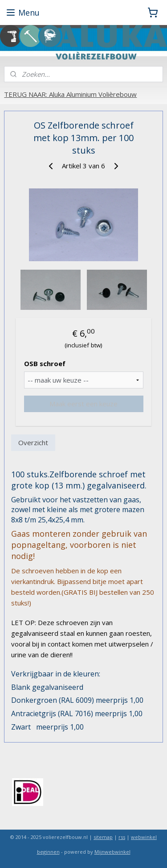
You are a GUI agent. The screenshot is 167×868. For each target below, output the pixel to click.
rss (122, 837)
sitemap (103, 837)
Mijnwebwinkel (112, 852)
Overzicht (33, 442)
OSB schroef (45, 363)
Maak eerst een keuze (83, 404)
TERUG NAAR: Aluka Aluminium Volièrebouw (70, 94)
